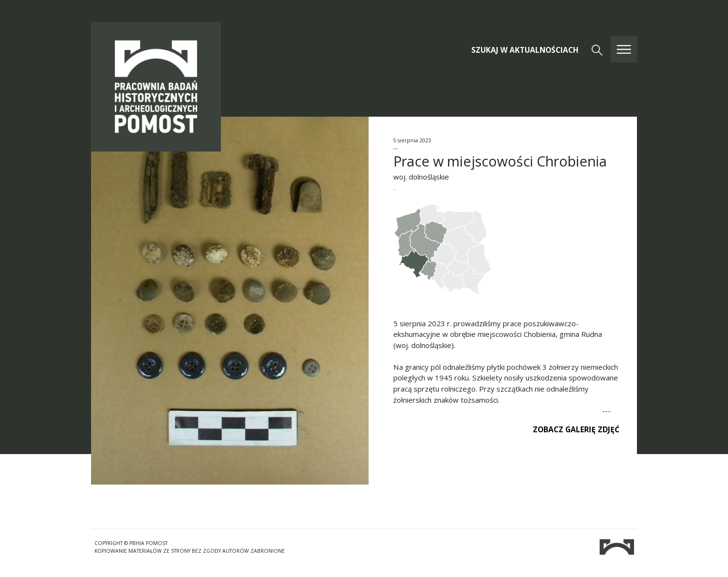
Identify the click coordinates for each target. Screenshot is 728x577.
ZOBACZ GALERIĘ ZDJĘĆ (576, 429)
